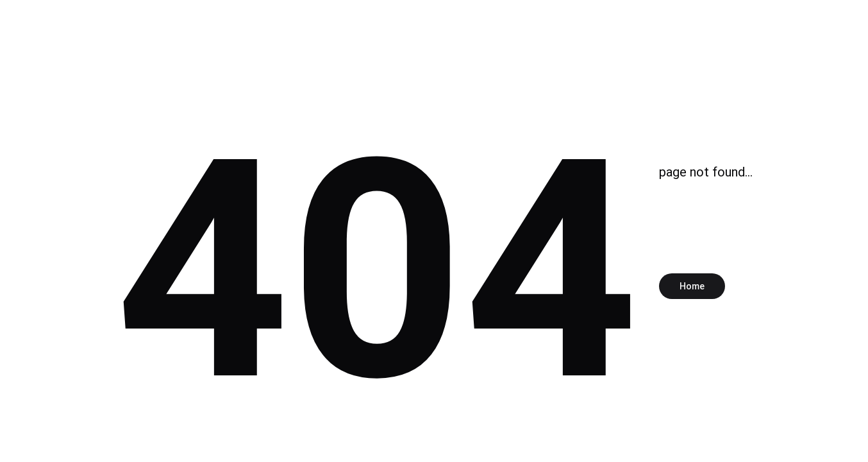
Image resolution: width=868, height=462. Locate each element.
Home (692, 286)
